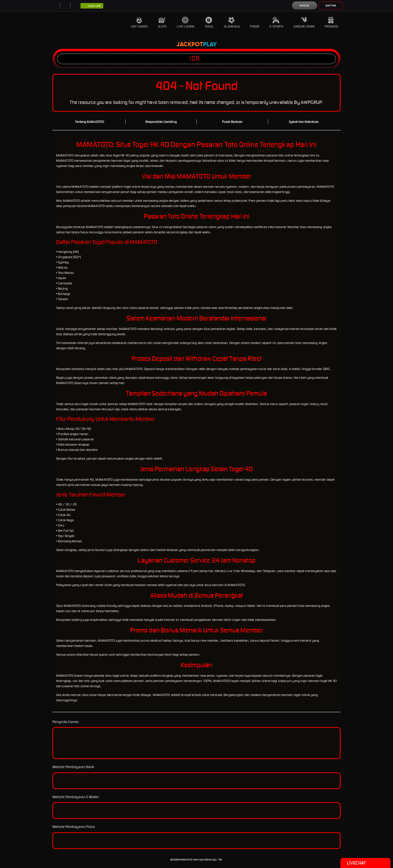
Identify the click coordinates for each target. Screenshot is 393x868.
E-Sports (276, 23)
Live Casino (186, 23)
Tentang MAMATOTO (89, 122)
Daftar (331, 6)
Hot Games (139, 23)
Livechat (365, 863)
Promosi (331, 23)
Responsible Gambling (161, 122)
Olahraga (232, 23)
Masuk (305, 6)
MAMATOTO (186, 860)
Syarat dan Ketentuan (304, 122)
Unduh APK (92, 6)
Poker (255, 23)
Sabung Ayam (304, 23)
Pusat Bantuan (232, 122)
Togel (209, 23)
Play (210, 45)
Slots (162, 23)
